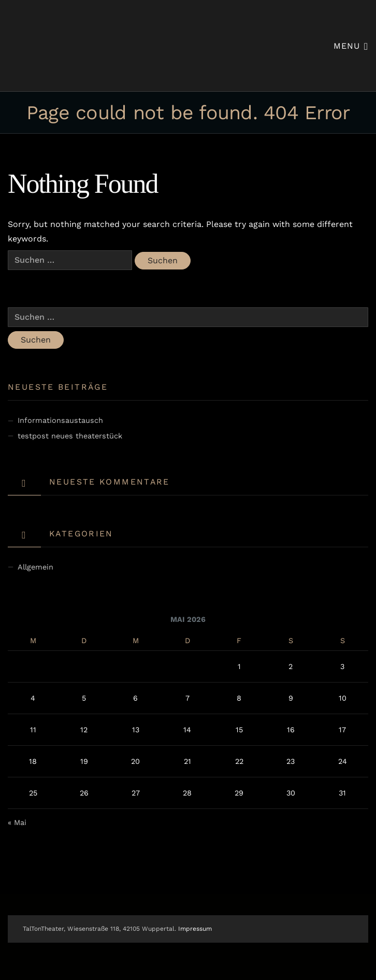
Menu (351, 45)
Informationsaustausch (60, 420)
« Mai (17, 822)
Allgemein (35, 567)
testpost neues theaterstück (70, 436)
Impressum (195, 929)
